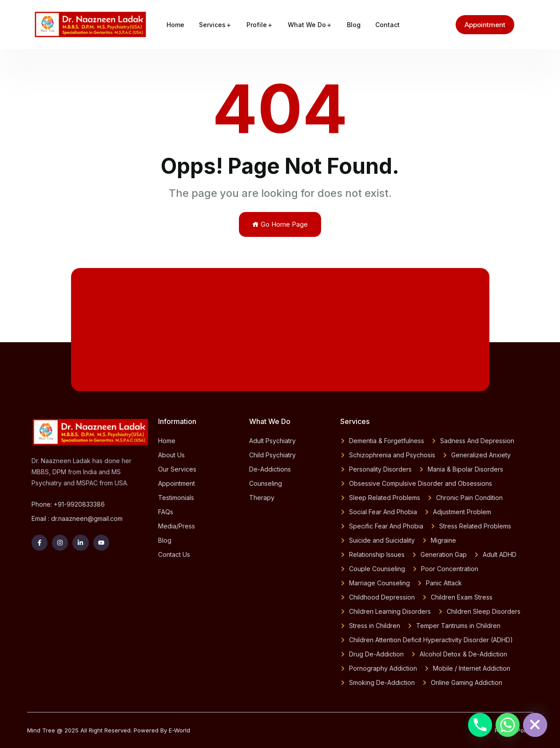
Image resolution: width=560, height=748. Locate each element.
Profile (257, 25)
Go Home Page (280, 224)
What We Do (307, 25)
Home (175, 25)
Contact (387, 25)
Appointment (485, 25)
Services (212, 25)
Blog (354, 25)
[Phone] (480, 725)
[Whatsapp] (508, 725)
